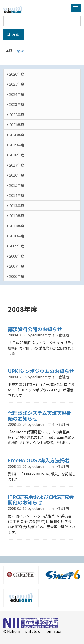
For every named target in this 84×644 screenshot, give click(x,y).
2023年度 (16, 104)
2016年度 (16, 175)
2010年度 (16, 236)
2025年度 (16, 84)
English (20, 51)
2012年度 (16, 216)
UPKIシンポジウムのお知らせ (41, 371)
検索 (13, 34)
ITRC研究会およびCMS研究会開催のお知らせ (41, 499)
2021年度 (16, 125)
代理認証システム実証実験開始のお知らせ (40, 415)
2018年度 (16, 155)
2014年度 (16, 195)
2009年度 (16, 246)
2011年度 (16, 226)
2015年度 (16, 185)
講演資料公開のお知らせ (35, 329)
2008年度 (16, 256)
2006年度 (16, 276)
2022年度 (16, 114)
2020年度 (16, 135)
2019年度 (16, 145)
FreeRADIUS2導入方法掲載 (39, 460)
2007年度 (16, 266)
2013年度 (16, 205)
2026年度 (16, 74)
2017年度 (16, 165)
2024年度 (16, 94)
